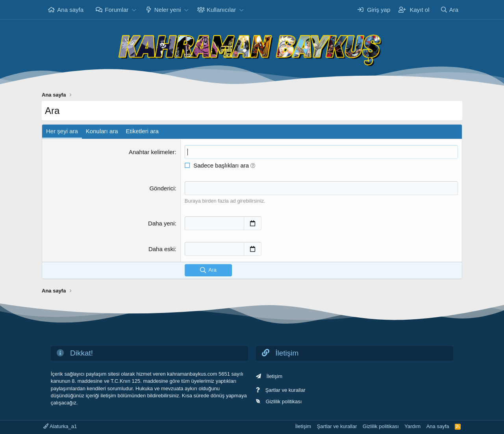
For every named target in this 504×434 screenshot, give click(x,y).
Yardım (412, 426)
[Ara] (449, 10)
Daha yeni (161, 223)
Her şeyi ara (62, 131)
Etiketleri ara (142, 131)
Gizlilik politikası (284, 401)
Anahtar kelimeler (152, 152)
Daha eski (162, 249)
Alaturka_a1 (60, 426)
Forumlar (117, 10)
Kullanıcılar (221, 10)
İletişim (274, 376)
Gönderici (162, 188)
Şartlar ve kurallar (285, 390)
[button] (134, 10)
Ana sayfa (70, 10)
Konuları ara (102, 131)
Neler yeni (168, 10)
